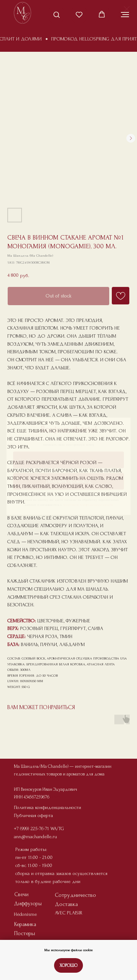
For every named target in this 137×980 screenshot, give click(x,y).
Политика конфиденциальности (47, 807)
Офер (55, 797)
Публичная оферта (33, 815)
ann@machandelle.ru (35, 837)
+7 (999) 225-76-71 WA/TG (39, 829)
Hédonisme (25, 914)
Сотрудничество (75, 895)
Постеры (25, 933)
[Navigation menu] (125, 15)
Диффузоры (28, 904)
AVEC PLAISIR (69, 913)
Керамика (25, 924)
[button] (56, 14)
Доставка (66, 904)
